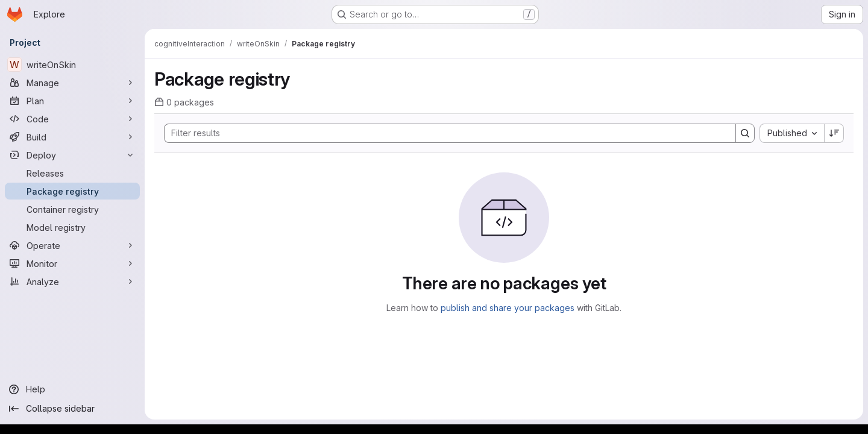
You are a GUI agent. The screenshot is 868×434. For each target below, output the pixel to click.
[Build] (72, 137)
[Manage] (72, 83)
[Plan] (72, 101)
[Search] (444, 133)
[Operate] (72, 245)
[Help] (72, 389)
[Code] (72, 119)
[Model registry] (72, 227)
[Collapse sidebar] (72, 409)
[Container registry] (72, 209)
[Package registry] (72, 191)
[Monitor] (72, 263)
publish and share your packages (508, 308)
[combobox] (792, 133)
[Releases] (72, 173)
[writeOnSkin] (72, 64)
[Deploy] (72, 155)
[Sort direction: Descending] (834, 133)
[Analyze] (72, 281)
